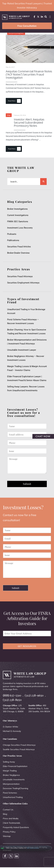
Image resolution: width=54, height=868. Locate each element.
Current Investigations (16, 33)
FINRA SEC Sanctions (18, 221)
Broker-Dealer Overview (18, 253)
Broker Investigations (17, 209)
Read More (14, 101)
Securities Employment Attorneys (23, 283)
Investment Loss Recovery (20, 228)
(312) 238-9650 (34, 695)
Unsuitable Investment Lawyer (22, 350)
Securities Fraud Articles (19, 247)
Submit (27, 484)
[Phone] (27, 443)
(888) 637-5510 (12, 695)
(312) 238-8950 (12, 700)
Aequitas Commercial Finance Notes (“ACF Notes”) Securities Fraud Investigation (29, 74)
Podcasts (12, 234)
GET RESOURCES (27, 646)
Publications (13, 240)
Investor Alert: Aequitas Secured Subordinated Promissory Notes (29, 123)
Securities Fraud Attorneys (20, 276)
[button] (50, 17)
